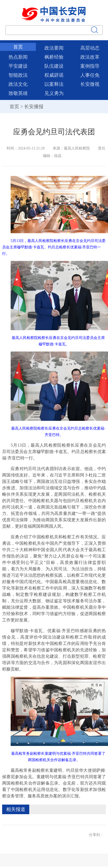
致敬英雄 (18, 93)
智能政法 (18, 75)
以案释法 (54, 84)
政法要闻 (54, 48)
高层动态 (90, 48)
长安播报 (34, 107)
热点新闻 (18, 57)
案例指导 (90, 66)
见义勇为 (54, 93)
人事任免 (90, 75)
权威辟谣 (54, 75)
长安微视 (90, 84)
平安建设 (18, 66)
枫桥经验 (54, 57)
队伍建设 (54, 66)
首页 (18, 47)
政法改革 (90, 57)
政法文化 (18, 84)
